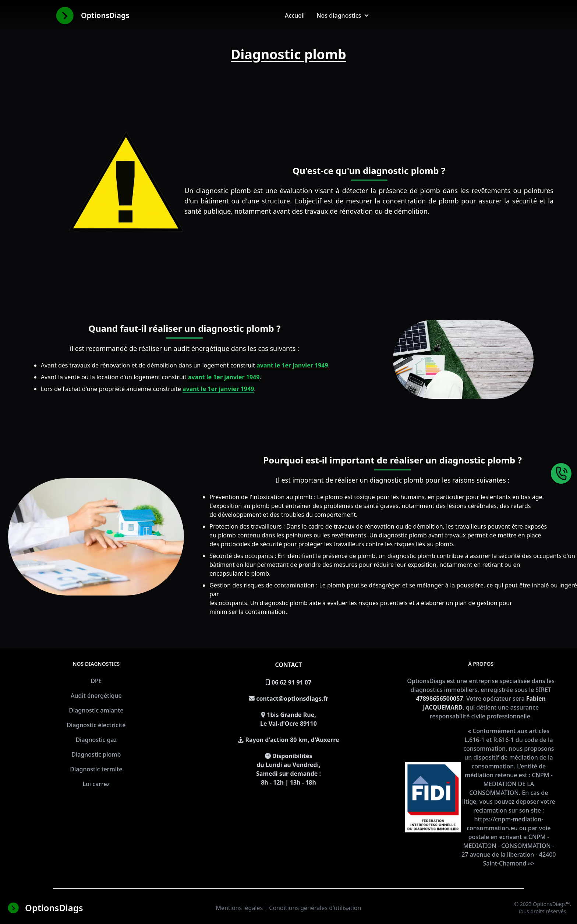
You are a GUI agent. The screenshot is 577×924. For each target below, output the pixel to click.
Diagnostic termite (96, 769)
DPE (96, 681)
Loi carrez (96, 784)
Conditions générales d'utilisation (315, 908)
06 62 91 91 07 (291, 682)
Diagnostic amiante (96, 710)
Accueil (295, 15)
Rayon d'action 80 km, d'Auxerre (292, 740)
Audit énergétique (96, 696)
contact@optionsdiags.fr (292, 699)
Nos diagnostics (342, 15)
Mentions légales (240, 908)
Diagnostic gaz (96, 740)
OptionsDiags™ (551, 904)
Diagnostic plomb (96, 754)
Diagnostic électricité (96, 725)
